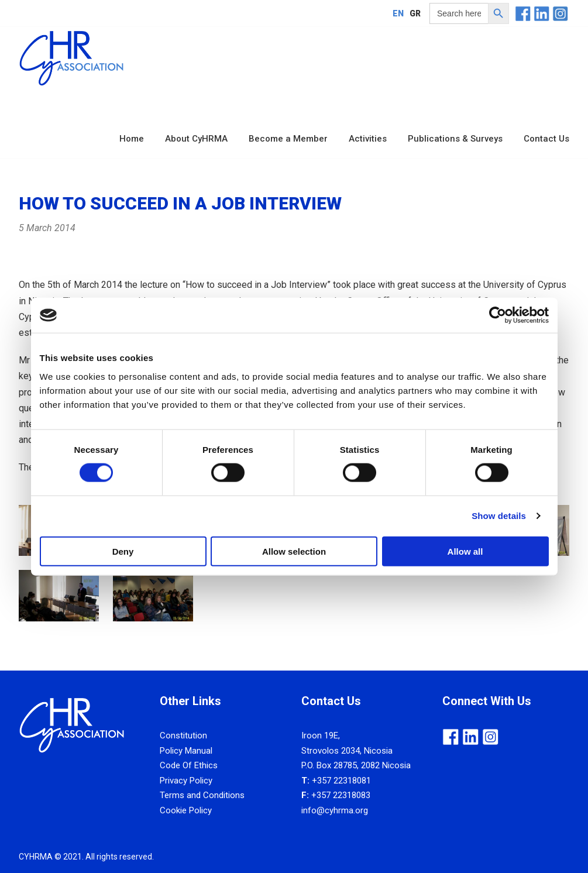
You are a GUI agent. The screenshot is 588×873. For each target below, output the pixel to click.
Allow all (465, 551)
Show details (499, 516)
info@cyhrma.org (335, 810)
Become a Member (288, 139)
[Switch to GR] (415, 13)
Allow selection (294, 551)
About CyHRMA (196, 139)
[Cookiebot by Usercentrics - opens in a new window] (498, 315)
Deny (123, 551)
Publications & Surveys (455, 139)
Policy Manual (186, 751)
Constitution (183, 735)
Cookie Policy (186, 810)
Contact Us (546, 139)
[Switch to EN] (398, 13)
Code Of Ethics (189, 765)
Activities (368, 139)
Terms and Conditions (202, 795)
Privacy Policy (186, 781)
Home (132, 139)
